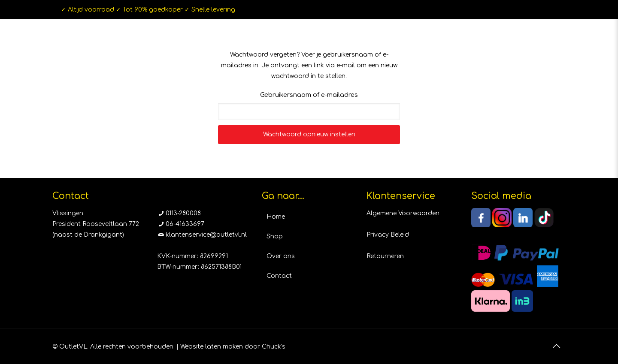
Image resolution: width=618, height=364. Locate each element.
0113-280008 (183, 213)
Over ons (281, 256)
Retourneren (385, 256)
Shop (275, 236)
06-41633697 (185, 224)
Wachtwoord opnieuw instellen (309, 134)
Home (276, 217)
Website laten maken (212, 347)
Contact (279, 276)
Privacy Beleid (388, 235)
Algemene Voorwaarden (403, 213)
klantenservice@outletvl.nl (206, 235)
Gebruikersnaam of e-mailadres (309, 95)
